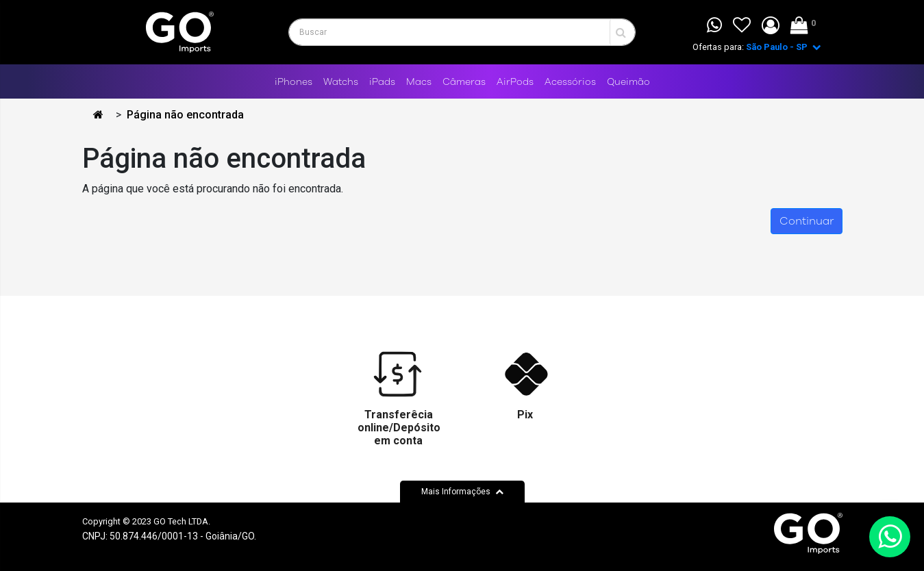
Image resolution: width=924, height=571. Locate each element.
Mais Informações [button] (462, 492)
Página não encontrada (185, 115)
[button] (771, 26)
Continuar (807, 221)
